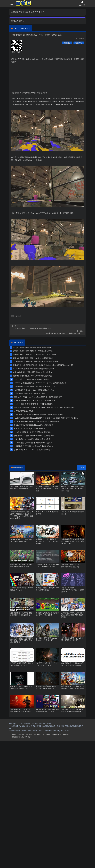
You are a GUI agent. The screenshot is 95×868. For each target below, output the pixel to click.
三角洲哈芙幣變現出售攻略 (24, 411)
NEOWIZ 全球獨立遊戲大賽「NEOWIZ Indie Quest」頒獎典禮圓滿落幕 (40, 383)
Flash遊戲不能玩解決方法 (52, 735)
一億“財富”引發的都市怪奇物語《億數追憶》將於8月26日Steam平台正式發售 (44, 407)
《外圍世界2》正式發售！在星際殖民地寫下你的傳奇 (33, 446)
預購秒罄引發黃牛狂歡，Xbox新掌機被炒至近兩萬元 (32, 376)
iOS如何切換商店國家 (34, 735)
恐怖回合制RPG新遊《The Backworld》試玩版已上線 (34, 436)
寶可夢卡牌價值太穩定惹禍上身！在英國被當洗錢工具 (33, 351)
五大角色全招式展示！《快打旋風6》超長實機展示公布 (47, 327)
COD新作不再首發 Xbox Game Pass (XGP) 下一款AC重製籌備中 (38, 397)
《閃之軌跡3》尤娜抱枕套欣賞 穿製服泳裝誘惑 (31, 379)
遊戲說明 (66, 735)
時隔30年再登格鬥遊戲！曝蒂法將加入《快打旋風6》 (33, 372)
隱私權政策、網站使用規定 (21, 737)
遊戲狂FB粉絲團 (18, 735)
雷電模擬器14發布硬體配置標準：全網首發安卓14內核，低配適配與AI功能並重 (43, 365)
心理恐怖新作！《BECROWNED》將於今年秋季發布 (33, 450)
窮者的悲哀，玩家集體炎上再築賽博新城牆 (29, 429)
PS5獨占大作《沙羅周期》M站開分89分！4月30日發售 (35, 355)
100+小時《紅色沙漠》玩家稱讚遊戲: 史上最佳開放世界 (34, 369)
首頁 (17, 28)
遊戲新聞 (24, 28)
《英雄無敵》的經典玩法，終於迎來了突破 (29, 393)
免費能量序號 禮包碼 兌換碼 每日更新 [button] (28, 12)
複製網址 (67, 43)
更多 (81, 467)
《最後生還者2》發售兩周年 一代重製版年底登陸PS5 (47, 332)
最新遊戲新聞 (18, 468)
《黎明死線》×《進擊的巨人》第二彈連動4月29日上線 (35, 386)
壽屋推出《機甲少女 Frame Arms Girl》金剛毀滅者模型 (34, 400)
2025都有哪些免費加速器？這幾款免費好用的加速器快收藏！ (36, 362)
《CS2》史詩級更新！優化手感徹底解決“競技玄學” (33, 432)
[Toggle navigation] (11, 3)
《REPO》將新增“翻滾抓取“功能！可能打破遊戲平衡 (33, 404)
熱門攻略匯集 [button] (18, 21)
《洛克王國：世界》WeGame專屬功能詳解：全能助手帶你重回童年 (39, 414)
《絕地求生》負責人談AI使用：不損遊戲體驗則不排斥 (34, 390)
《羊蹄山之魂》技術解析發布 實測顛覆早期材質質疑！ (34, 443)
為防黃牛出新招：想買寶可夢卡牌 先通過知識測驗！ (32, 348)
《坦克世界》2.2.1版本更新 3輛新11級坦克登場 (32, 439)
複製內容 (79, 43)
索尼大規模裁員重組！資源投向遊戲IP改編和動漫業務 (33, 358)
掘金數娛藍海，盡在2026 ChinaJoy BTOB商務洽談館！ (34, 425)
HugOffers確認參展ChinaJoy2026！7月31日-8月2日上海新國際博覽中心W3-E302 (46, 418)
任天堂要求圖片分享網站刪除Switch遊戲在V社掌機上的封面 (37, 421)
